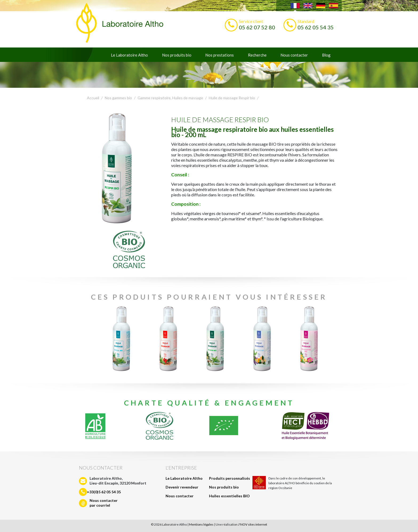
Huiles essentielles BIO (229, 496)
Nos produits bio (177, 55)
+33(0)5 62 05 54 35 (104, 492)
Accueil (93, 98)
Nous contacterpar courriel (104, 503)
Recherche (257, 55)
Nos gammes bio (118, 98)
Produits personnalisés (230, 478)
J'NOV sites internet (253, 524)
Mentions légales (201, 524)
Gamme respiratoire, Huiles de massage (170, 98)
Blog (326, 55)
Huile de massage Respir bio (232, 98)
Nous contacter (294, 55)
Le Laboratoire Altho (129, 55)
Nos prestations (220, 55)
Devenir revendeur (182, 487)
